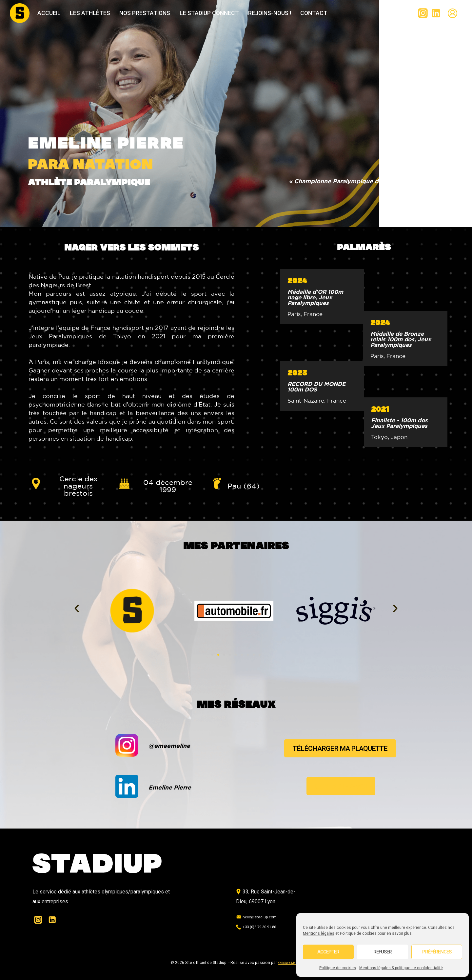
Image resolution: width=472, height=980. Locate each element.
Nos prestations (145, 13)
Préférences (437, 952)
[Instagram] (423, 13)
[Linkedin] (436, 13)
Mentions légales (319, 933)
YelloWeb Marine (290, 963)
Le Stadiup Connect (209, 13)
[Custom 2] (452, 13)
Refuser (383, 952)
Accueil (49, 13)
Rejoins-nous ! (270, 13)
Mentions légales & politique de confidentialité (401, 968)
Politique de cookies (338, 968)
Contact (314, 13)
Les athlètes (90, 13)
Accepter (328, 952)
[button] (77, 609)
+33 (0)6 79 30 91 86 (263, 926)
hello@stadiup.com (261, 917)
